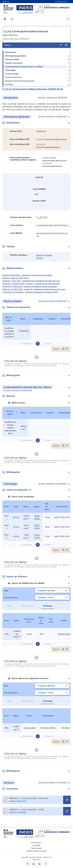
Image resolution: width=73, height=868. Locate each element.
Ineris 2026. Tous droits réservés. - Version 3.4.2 (36, 857)
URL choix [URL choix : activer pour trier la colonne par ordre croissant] (51, 620)
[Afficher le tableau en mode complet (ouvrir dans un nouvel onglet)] (67, 349)
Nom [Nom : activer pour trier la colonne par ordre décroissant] (6, 507)
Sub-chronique (27, 606)
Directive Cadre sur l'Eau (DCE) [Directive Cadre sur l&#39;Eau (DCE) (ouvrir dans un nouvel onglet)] (16, 278)
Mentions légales (36, 848)
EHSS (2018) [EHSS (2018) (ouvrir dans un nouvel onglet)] (37, 517)
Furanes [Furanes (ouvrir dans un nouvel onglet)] (66, 110)
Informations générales (16, 56)
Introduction (11, 52)
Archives (9, 84)
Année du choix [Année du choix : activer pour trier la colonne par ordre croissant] (41, 620)
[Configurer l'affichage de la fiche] (61, 45)
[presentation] (42, 218)
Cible (6, 591)
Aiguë (9, 606)
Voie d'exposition (11, 598)
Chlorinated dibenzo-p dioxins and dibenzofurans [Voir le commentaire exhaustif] (49, 728)
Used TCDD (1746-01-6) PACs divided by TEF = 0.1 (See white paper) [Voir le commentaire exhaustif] (63, 517)
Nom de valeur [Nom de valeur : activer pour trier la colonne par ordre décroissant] (10, 413)
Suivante (48, 344)
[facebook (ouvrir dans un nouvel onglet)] (27, 864)
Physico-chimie (12, 59)
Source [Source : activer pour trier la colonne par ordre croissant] (36, 507)
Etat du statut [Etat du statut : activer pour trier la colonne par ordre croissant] (47, 507)
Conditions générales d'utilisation (36, 851)
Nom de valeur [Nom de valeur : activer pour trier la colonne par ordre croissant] (9, 319)
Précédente (27, 344)
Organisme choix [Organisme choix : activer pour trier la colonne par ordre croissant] (29, 620)
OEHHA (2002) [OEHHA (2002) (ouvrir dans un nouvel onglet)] (64, 634)
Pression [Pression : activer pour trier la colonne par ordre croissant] (52, 319)
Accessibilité (36, 845)
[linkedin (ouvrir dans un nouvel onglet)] (40, 864)
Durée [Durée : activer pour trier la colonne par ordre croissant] (16, 507)
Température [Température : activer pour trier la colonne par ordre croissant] (38, 319)
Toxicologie (10, 70)
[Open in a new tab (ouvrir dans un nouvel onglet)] (67, 800)
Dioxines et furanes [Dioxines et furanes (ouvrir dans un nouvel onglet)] (44, 255)
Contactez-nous (36, 843)
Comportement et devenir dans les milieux (24, 67)
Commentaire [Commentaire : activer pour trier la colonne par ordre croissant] (48, 716)
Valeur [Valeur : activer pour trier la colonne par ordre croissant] (23, 319)
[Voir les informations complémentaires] (30, 490)
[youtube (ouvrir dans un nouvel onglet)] (34, 864)
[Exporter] (66, 45)
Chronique (48, 606)
